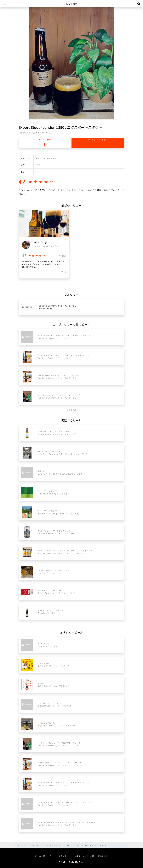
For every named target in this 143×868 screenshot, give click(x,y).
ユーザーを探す (89, 856)
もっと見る (71, 410)
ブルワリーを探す (57, 856)
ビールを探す (41, 856)
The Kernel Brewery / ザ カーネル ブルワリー (36, 133)
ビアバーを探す (73, 856)
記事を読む (103, 856)
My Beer (72, 4)
